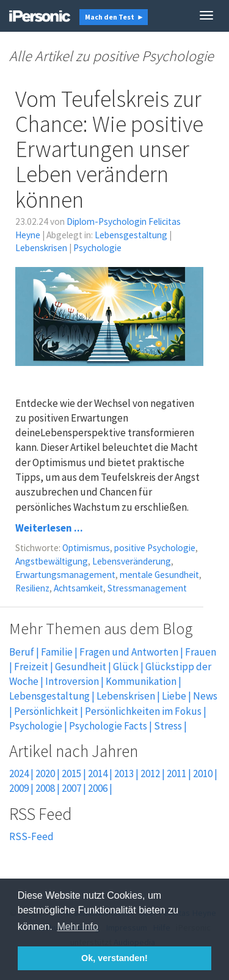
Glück (126, 667)
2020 (45, 773)
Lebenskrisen (41, 248)
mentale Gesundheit (159, 575)
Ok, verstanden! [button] (114, 958)
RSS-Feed (31, 836)
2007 (71, 788)
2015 (71, 773)
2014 (98, 773)
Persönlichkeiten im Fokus (143, 711)
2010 (203, 773)
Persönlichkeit (46, 711)
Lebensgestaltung (131, 235)
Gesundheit (81, 667)
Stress (168, 726)
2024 (19, 773)
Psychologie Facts (108, 726)
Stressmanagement (147, 588)
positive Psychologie (155, 548)
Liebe (174, 696)
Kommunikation (141, 681)
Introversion (72, 681)
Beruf (22, 652)
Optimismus (86, 548)
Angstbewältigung (52, 561)
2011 (176, 773)
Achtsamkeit (78, 588)
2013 (124, 773)
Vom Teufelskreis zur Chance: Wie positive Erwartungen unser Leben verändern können (109, 149)
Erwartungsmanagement (65, 575)
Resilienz (32, 588)
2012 (150, 773)
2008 (45, 788)
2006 (98, 788)
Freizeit (31, 667)
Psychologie (97, 248)
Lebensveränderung (132, 561)
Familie (57, 652)
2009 (19, 788)
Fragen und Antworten (129, 652)
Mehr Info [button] (78, 927)
